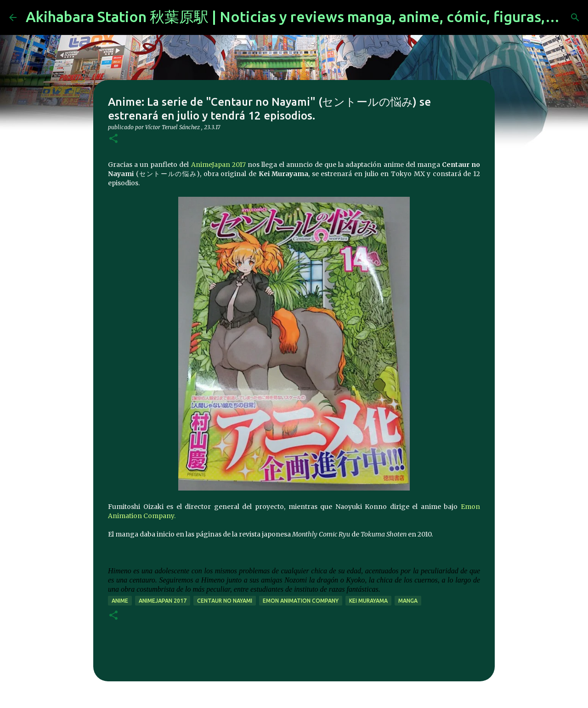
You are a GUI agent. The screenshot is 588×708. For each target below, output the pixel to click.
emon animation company (301, 601)
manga (408, 601)
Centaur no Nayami (225, 601)
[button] (113, 139)
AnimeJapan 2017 (218, 165)
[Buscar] (575, 17)
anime (120, 601)
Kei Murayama (368, 601)
